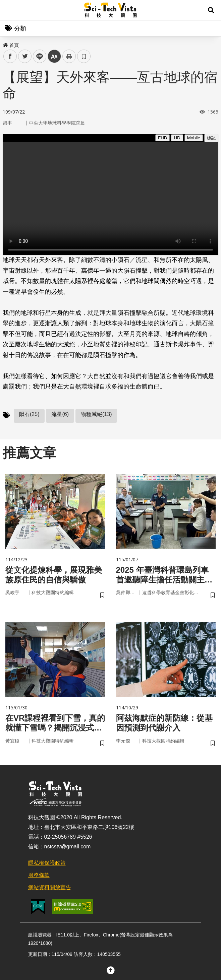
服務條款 (39, 875)
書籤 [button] (84, 56)
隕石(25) (29, 414)
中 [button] (54, 56)
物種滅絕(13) (96, 414)
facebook (10, 56)
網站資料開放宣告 (50, 887)
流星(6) (60, 414)
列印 (69, 56)
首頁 (11, 45)
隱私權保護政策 (47, 863)
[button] (211, 10)
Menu (10, 10)
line (37, 56)
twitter (25, 56)
